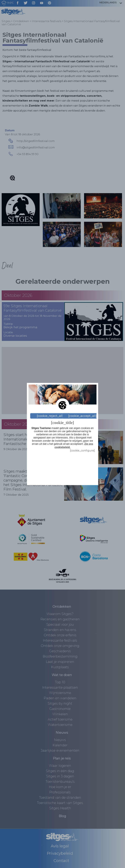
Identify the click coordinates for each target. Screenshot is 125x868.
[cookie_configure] (82, 450)
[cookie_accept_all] (82, 416)
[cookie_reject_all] (50, 416)
